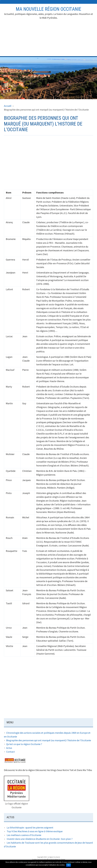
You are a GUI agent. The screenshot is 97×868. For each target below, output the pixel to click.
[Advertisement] (49, 39)
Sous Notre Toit (65, 770)
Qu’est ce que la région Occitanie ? (24, 744)
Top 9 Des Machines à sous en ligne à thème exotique (35, 831)
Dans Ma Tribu (84, 770)
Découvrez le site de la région (19, 770)
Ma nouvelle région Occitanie (48, 9)
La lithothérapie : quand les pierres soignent (30, 827)
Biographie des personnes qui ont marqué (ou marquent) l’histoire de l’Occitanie (49, 740)
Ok (69, 865)
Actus (9, 748)
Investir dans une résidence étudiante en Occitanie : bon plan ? (40, 839)
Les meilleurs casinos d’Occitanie (24, 835)
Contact (10, 752)
